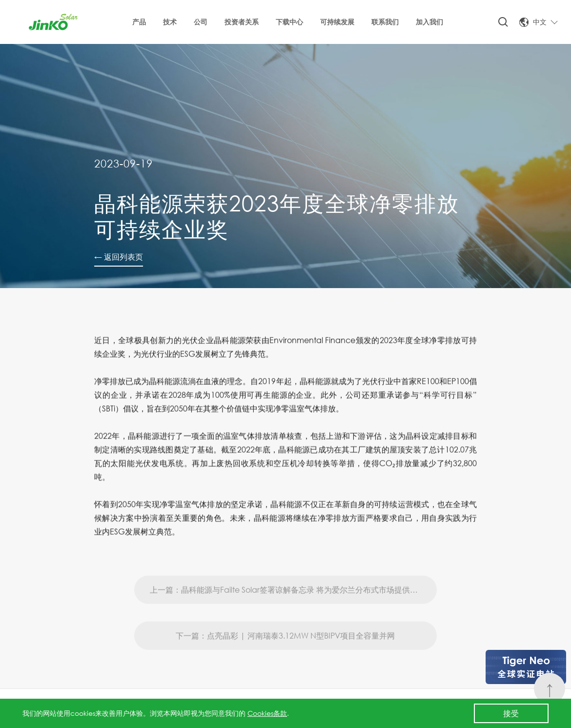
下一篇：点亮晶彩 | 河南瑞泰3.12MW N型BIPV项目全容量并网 (285, 652)
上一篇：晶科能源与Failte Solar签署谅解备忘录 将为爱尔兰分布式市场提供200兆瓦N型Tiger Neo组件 (293, 606)
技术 (170, 22)
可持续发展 (337, 22)
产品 (139, 22)
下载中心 (289, 22)
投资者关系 (242, 22)
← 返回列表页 (119, 257)
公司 (201, 22)
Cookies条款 (267, 713)
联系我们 (385, 22)
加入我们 (429, 22)
